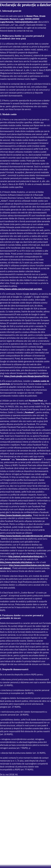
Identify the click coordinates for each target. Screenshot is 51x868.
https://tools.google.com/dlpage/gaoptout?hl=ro (26, 376)
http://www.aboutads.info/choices (16, 562)
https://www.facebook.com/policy (16, 515)
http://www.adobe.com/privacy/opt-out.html (21, 289)
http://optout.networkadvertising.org (26, 556)
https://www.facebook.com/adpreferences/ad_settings (25, 536)
